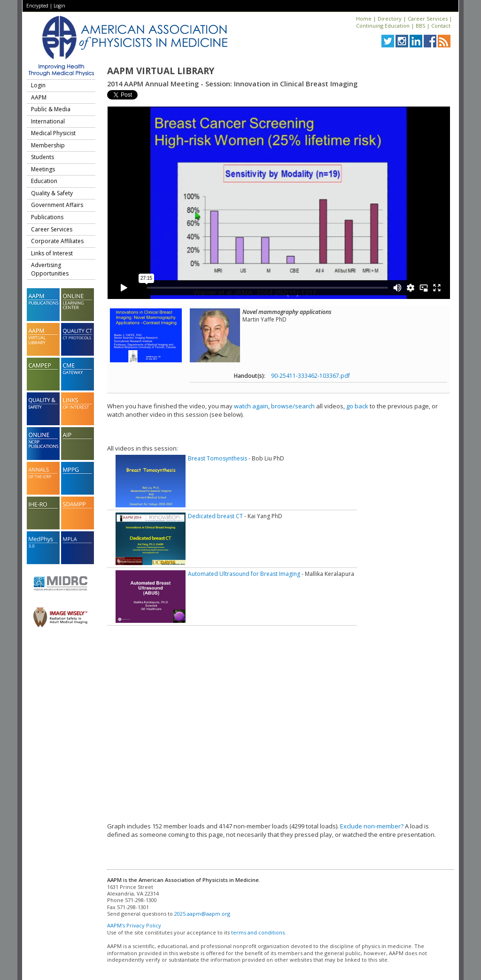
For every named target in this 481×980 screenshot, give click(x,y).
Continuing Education (383, 26)
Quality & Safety (52, 193)
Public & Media (51, 109)
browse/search (293, 406)
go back (357, 406)
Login (59, 6)
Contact (441, 26)
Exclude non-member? (372, 826)
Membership (48, 145)
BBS (420, 26)
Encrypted (37, 6)
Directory (390, 19)
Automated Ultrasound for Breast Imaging (244, 574)
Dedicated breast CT (215, 516)
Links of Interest (52, 253)
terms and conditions (258, 932)
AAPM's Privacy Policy (134, 925)
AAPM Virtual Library (161, 71)
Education (44, 181)
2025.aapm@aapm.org (202, 914)
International (48, 121)
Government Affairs (57, 205)
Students (43, 157)
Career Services (428, 19)
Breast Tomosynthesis (217, 458)
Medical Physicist (53, 133)
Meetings (43, 169)
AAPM (39, 97)
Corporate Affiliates (57, 241)
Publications (47, 217)
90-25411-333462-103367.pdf (310, 376)
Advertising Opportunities (50, 269)
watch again (251, 406)
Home (364, 19)
